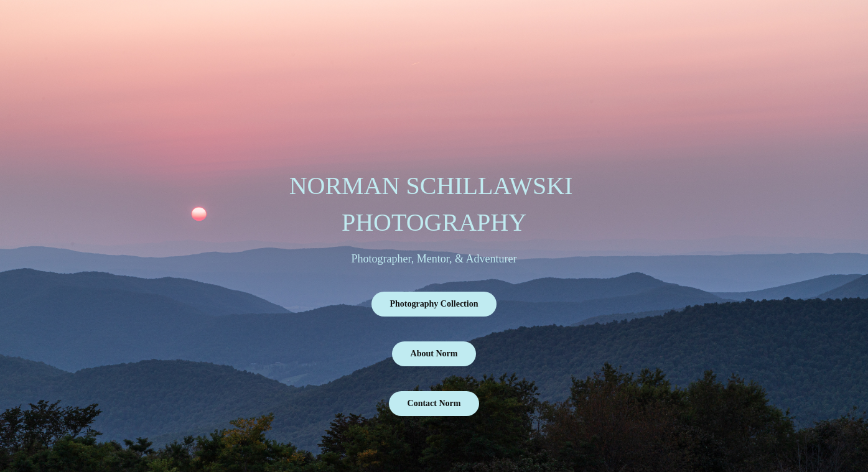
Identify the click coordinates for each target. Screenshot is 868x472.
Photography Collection (434, 304)
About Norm (434, 354)
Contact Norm (434, 403)
